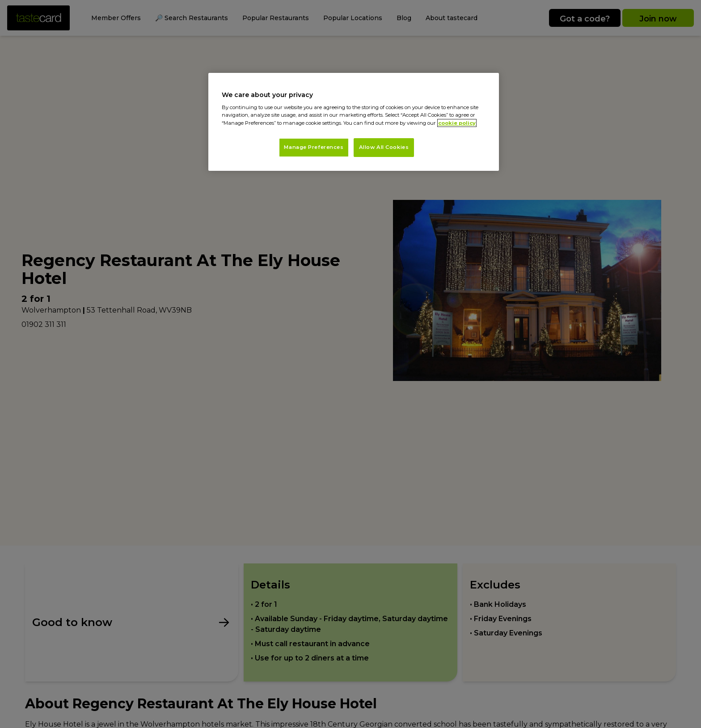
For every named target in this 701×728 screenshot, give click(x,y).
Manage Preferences (314, 147)
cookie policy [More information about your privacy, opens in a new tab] (457, 123)
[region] (354, 122)
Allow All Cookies (384, 147)
